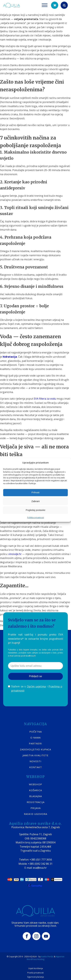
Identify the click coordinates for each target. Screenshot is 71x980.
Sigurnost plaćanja (35, 977)
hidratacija (10, 357)
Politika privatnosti (36, 518)
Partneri (35, 743)
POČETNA (36, 732)
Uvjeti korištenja (36, 968)
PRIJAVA (36, 808)
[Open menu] (45, 5)
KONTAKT (36, 767)
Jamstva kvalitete (35, 755)
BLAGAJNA (36, 796)
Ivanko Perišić (47, 957)
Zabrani (36, 501)
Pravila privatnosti (35, 973)
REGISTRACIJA (36, 802)
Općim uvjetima (36, 686)
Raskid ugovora (36, 814)
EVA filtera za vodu (45, 399)
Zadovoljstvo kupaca (35, 749)
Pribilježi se (36, 676)
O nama (35, 738)
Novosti (35, 761)
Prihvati (35, 492)
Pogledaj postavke (36, 510)
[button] (55, 5)
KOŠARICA (35, 790)
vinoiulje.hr (15, 554)
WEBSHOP (35, 784)
